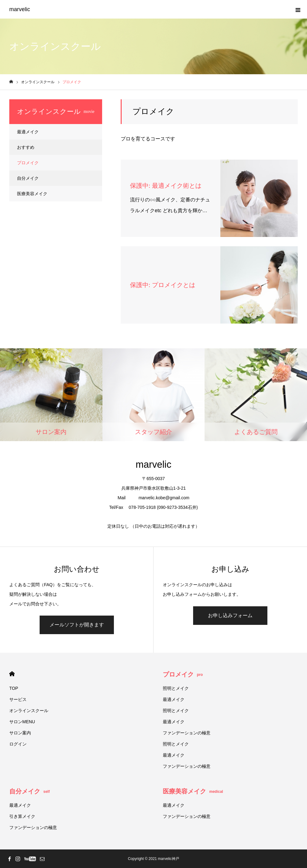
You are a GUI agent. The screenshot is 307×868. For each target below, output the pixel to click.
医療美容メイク (32, 194)
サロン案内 (20, 733)
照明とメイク (176, 688)
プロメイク (28, 163)
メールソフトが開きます (77, 625)
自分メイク (28, 178)
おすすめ (26, 147)
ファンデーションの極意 (187, 733)
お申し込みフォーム (230, 615)
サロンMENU (22, 722)
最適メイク (28, 132)
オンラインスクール (29, 711)
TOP (14, 688)
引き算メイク (22, 816)
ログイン (18, 744)
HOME (12, 674)
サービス (18, 699)
